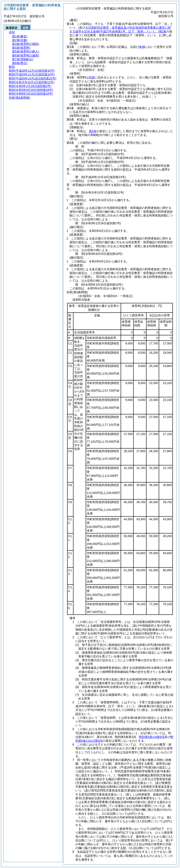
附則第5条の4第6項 (152, 737)
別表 (92, 77)
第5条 (93, 131)
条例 (142, 47)
